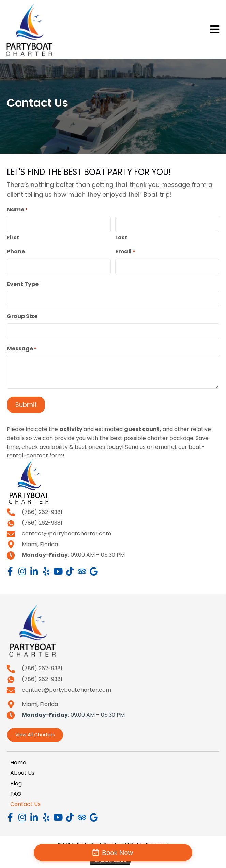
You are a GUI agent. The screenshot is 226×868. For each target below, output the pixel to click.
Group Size (22, 316)
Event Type (23, 284)
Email (125, 252)
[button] (10, 571)
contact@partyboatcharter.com (66, 533)
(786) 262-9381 (42, 512)
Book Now (117, 853)
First (13, 238)
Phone (16, 252)
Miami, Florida (40, 544)
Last (121, 238)
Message (22, 349)
